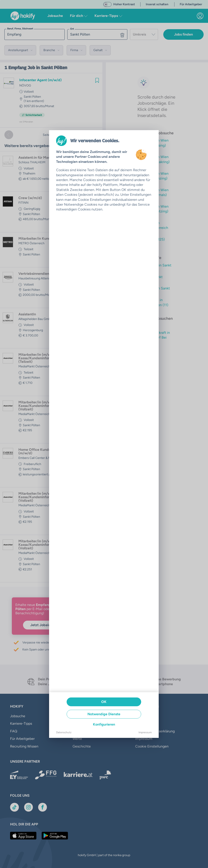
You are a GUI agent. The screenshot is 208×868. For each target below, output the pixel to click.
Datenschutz (64, 732)
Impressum (145, 732)
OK (104, 702)
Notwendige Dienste (104, 714)
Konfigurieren (104, 724)
